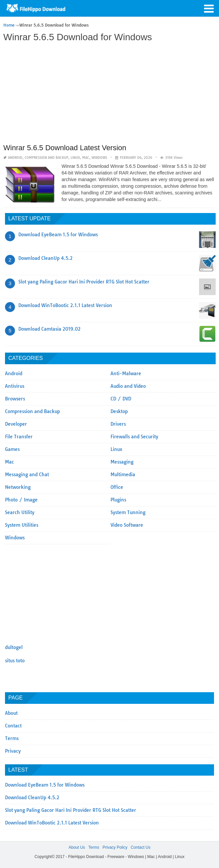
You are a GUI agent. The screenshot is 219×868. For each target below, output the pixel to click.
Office (117, 487)
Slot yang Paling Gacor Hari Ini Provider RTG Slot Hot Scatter (84, 282)
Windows (99, 158)
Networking (18, 487)
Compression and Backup (46, 158)
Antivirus (15, 386)
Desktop (119, 411)
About (11, 713)
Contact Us (141, 847)
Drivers (118, 424)
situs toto (15, 661)
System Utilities (22, 525)
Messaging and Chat (27, 475)
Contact (13, 726)
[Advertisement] (109, 94)
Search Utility (20, 512)
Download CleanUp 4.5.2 (45, 258)
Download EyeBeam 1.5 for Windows (58, 235)
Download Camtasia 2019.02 (49, 329)
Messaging (122, 462)
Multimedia (123, 475)
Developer (16, 424)
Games (12, 449)
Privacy (13, 751)
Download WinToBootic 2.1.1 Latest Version (65, 305)
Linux (75, 158)
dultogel (14, 647)
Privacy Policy (115, 847)
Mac (86, 158)
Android (15, 158)
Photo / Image (21, 500)
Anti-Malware (126, 374)
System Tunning (128, 512)
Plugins (118, 500)
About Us (77, 847)
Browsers (15, 399)
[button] (209, 8)
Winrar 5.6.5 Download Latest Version (65, 148)
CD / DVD (121, 399)
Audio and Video (128, 386)
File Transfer (19, 437)
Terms (12, 738)
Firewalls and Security (134, 437)
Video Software (127, 525)
